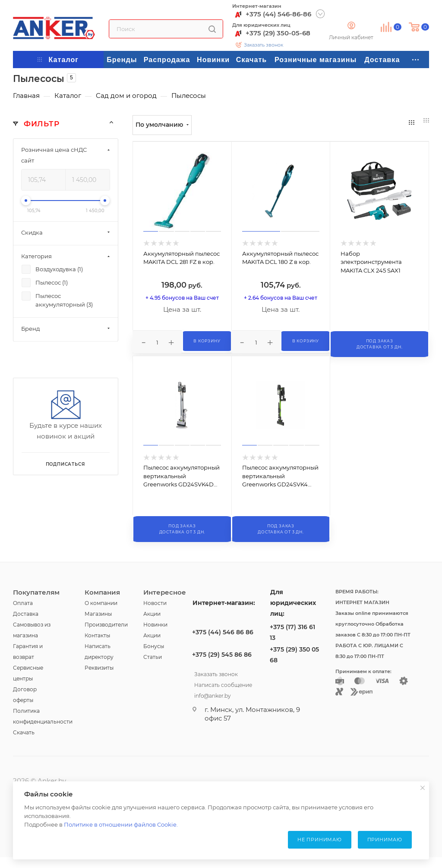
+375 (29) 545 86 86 (222, 655)
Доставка (26, 614)
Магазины (98, 614)
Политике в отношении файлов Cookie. (121, 824)
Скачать (24, 732)
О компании (101, 603)
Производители (106, 625)
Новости (155, 603)
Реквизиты (99, 668)
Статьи (153, 657)
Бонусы (154, 646)
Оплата (23, 603)
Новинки (155, 625)
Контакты (97, 635)
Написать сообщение (223, 684)
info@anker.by (212, 695)
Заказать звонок (264, 45)
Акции (152, 614)
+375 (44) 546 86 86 (223, 632)
